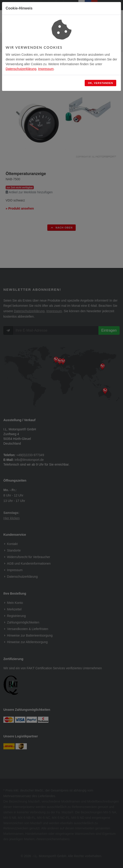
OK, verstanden (100, 83)
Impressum (46, 69)
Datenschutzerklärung (21, 69)
